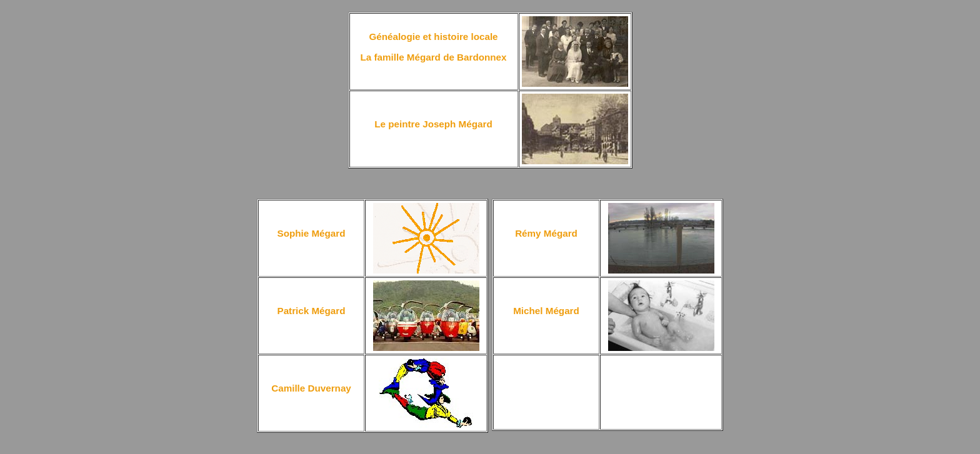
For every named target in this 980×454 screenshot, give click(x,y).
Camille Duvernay (311, 388)
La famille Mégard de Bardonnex (433, 57)
